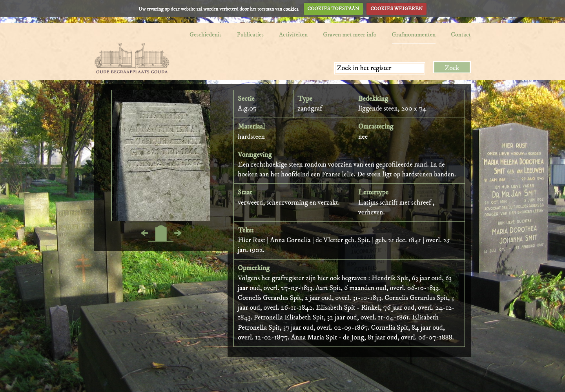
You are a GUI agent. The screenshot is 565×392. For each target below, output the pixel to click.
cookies (291, 9)
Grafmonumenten (414, 34)
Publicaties (250, 34)
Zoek (452, 68)
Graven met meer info (350, 34)
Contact (461, 34)
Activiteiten (293, 34)
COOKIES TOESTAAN (334, 9)
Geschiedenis (206, 34)
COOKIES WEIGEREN (396, 9)
